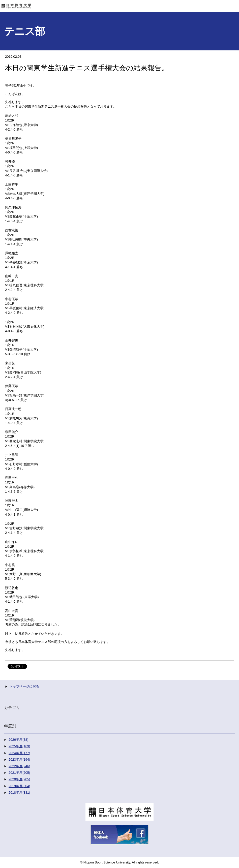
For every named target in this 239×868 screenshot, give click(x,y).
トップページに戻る (24, 686)
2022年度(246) (19, 766)
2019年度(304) (19, 786)
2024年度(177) (19, 753)
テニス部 (25, 31)
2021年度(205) (19, 773)
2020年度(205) (19, 779)
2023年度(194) (19, 759)
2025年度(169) (19, 746)
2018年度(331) (19, 793)
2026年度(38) (18, 740)
